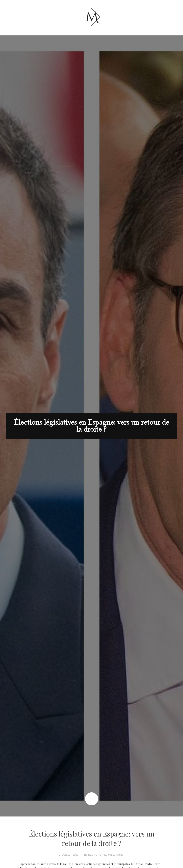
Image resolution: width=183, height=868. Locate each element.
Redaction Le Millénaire (106, 855)
